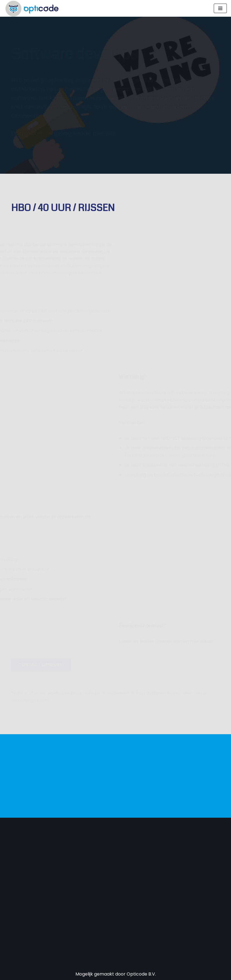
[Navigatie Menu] (220, 8)
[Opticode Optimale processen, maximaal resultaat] (32, 8)
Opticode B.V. (141, 974)
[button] (41, 665)
